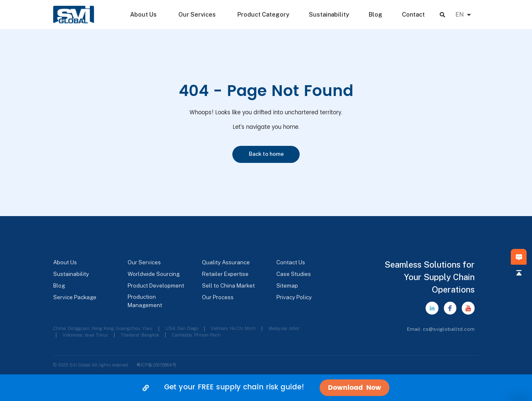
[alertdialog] (266, 388)
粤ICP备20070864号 (156, 365)
